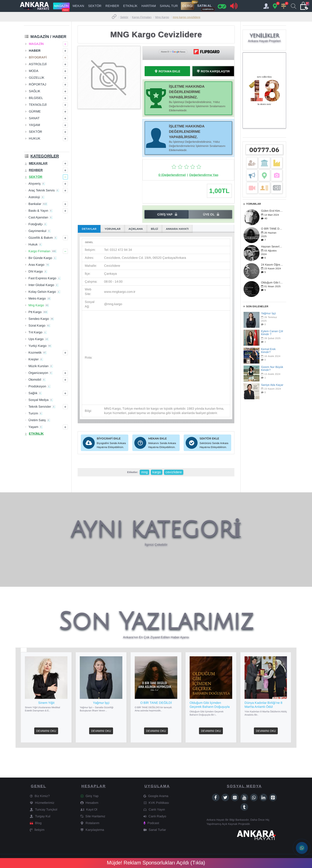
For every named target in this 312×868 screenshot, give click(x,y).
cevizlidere (174, 472)
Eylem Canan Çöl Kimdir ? (272, 333)
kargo (157, 472)
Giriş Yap (165, 214)
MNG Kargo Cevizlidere (187, 17)
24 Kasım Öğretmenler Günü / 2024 (272, 265)
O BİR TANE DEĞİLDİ (272, 229)
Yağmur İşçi (268, 313)
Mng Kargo (162, 17)
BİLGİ (154, 229)
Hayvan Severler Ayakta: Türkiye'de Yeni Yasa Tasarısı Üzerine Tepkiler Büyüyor (272, 247)
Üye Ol (209, 214)
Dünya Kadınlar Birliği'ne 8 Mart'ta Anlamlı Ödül (263, 705)
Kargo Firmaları (142, 17)
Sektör (124, 17)
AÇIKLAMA (136, 229)
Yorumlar (253, 204)
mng (144, 472)
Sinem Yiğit (46, 703)
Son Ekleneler (257, 306)
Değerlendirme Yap (204, 175)
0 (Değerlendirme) (172, 175)
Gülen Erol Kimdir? (272, 211)
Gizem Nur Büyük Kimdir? (272, 369)
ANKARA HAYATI (177, 229)
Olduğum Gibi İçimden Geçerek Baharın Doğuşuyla (272, 283)
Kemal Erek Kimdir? (268, 351)
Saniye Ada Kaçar (272, 385)
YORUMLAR (113, 229)
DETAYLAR (89, 229)
